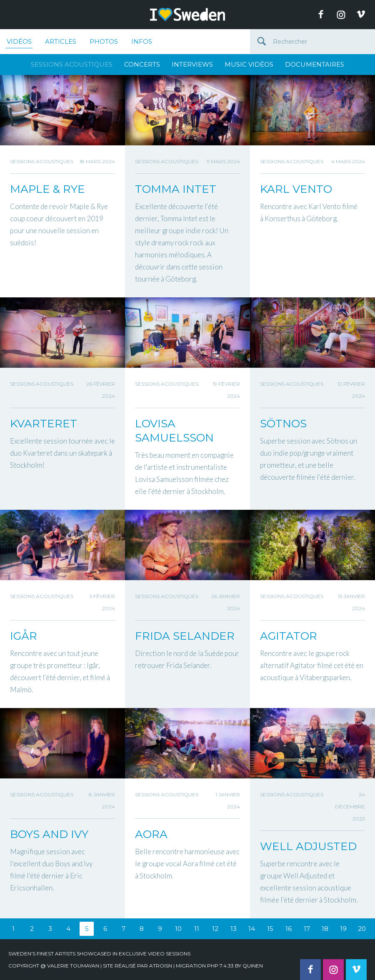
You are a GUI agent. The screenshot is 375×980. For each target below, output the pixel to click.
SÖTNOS (283, 424)
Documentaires (315, 64)
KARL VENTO (296, 189)
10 (178, 929)
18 (325, 929)
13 (234, 929)
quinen (253, 966)
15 (270, 929)
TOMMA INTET (176, 189)
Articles (61, 41)
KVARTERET (44, 424)
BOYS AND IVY (49, 834)
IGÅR (24, 636)
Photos (104, 41)
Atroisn (161, 966)
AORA (151, 834)
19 (343, 929)
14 (252, 929)
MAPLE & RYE (47, 189)
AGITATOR (289, 636)
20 (362, 929)
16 (289, 929)
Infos (142, 41)
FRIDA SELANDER (185, 636)
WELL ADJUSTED (308, 846)
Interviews (192, 64)
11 (197, 929)
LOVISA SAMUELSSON (174, 431)
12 (215, 929)
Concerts (142, 64)
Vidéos (19, 43)
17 (307, 929)
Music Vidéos (249, 64)
